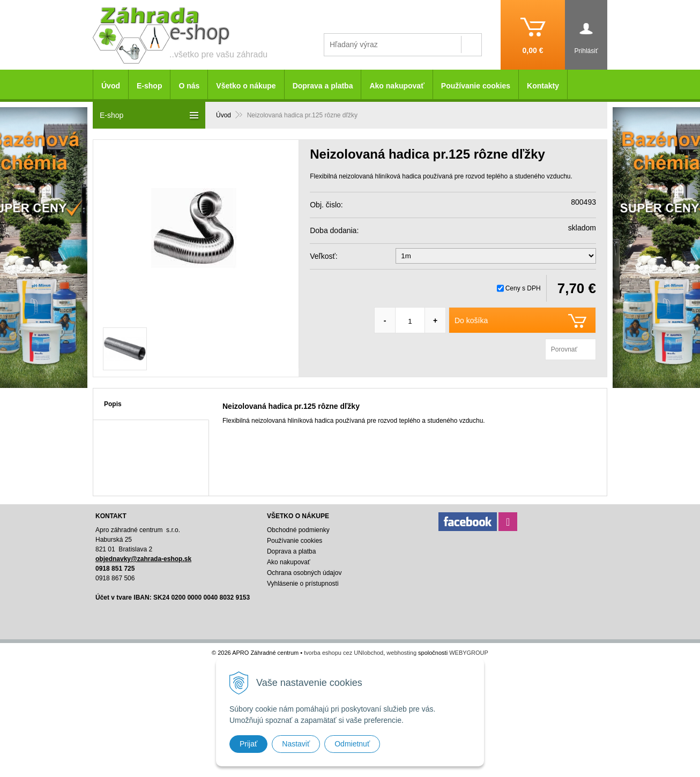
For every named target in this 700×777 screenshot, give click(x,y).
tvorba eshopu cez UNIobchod (344, 653)
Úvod (111, 86)
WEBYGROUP (469, 653)
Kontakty (543, 86)
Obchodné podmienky (298, 530)
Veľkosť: (323, 256)
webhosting (401, 653)
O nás (189, 86)
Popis (113, 404)
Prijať (248, 744)
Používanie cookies (476, 86)
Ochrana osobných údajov (304, 573)
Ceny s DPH (523, 288)
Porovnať (564, 349)
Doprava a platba (323, 86)
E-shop (149, 86)
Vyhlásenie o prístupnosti (303, 584)
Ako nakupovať (397, 86)
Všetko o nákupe (246, 86)
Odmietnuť (352, 744)
